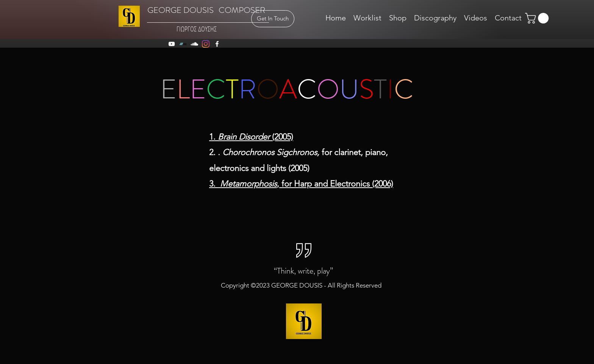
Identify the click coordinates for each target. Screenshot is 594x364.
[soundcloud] (194, 44)
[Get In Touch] (273, 19)
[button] (538, 18)
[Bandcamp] (183, 44)
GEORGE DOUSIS (181, 10)
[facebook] (217, 44)
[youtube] (172, 44)
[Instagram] (206, 44)
